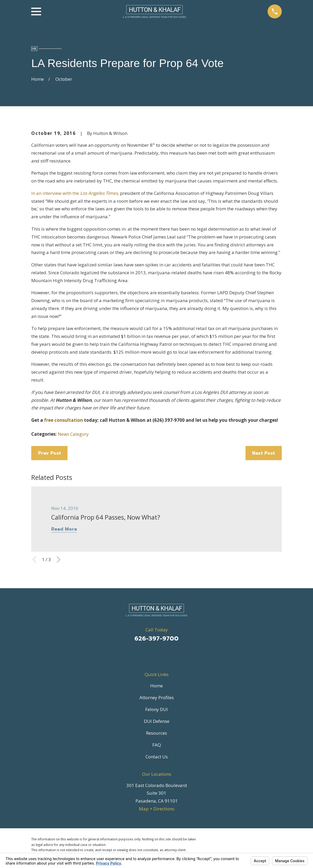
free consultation (64, 420)
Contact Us (157, 757)
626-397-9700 (156, 639)
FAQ (157, 745)
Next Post (264, 453)
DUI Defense (157, 721)
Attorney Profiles (157, 697)
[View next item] (59, 560)
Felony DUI (156, 709)
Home (156, 686)
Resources (156, 733)
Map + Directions (157, 809)
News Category (73, 434)
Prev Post (49, 453)
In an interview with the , (75, 193)
